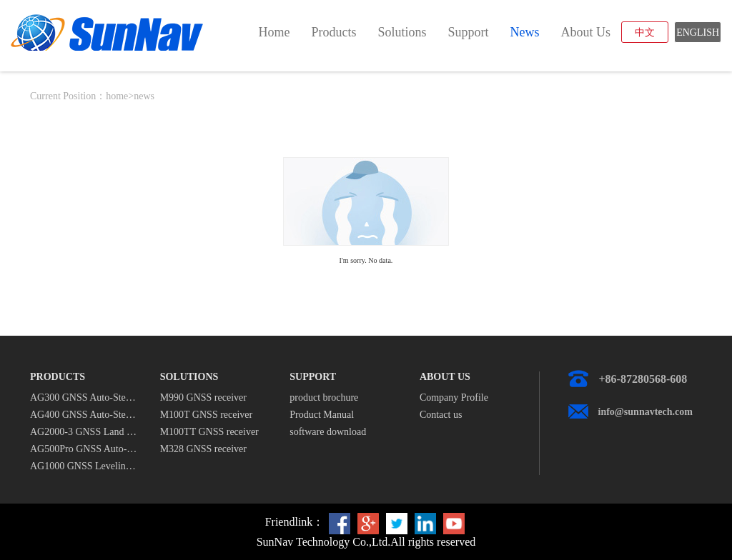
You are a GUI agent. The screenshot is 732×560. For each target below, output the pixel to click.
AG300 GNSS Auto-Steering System (84, 397)
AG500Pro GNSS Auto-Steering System (84, 449)
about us (585, 32)
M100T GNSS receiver (207, 415)
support (468, 32)
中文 (645, 32)
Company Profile (454, 397)
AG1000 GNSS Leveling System (84, 466)
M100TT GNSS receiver (209, 432)
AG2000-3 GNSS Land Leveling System (84, 432)
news (524, 32)
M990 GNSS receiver (203, 397)
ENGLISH (698, 32)
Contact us (441, 415)
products (333, 32)
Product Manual (322, 415)
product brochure (324, 397)
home (274, 32)
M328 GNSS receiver (203, 449)
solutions (402, 32)
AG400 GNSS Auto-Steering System (84, 415)
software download (328, 432)
